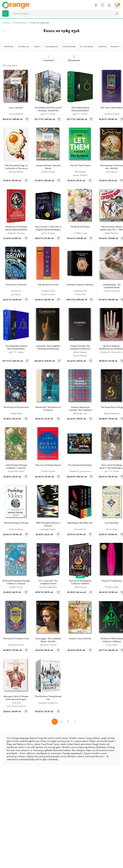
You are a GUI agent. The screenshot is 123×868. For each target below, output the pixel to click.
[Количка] (117, 5)
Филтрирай (74, 58)
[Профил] (109, 5)
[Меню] (6, 14)
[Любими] (103, 5)
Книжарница (20, 23)
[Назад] (4, 31)
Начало (6, 23)
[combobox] (62, 14)
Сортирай (49, 58)
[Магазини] (96, 5)
